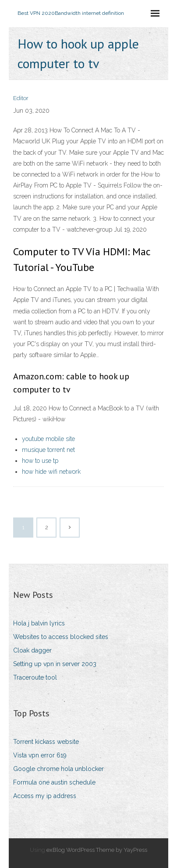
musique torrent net (48, 450)
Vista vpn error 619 (40, 755)
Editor (21, 98)
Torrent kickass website (46, 742)
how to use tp (40, 461)
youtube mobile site (48, 439)
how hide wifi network (51, 472)
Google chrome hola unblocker (58, 769)
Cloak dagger (32, 650)
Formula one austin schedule (54, 782)
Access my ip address (45, 796)
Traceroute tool (35, 677)
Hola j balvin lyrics (39, 623)
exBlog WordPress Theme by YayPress (97, 850)
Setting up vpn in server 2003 (55, 664)
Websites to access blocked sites (61, 637)
